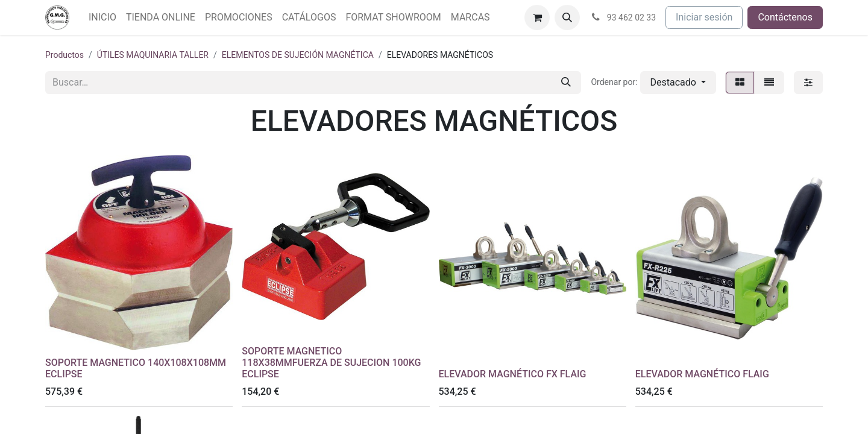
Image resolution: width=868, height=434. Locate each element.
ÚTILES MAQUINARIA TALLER (153, 55)
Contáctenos (785, 17)
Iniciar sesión (704, 17)
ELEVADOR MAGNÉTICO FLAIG (702, 374)
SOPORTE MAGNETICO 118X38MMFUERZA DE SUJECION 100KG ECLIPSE (331, 363)
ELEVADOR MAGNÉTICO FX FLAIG (513, 374)
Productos (64, 55)
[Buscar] (566, 83)
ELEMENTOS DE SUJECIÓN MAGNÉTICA (298, 55)
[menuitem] (102, 17)
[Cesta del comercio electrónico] (537, 17)
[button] (567, 17)
